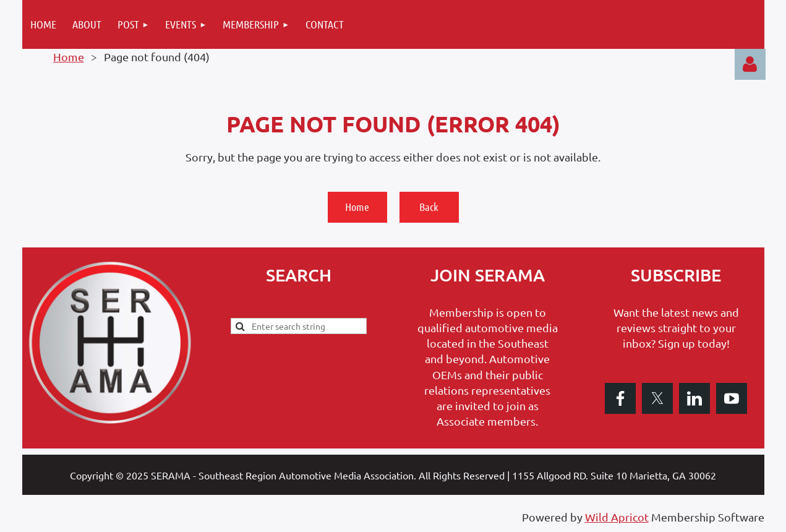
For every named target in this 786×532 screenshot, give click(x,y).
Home (69, 57)
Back (429, 207)
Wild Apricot (617, 517)
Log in (750, 64)
